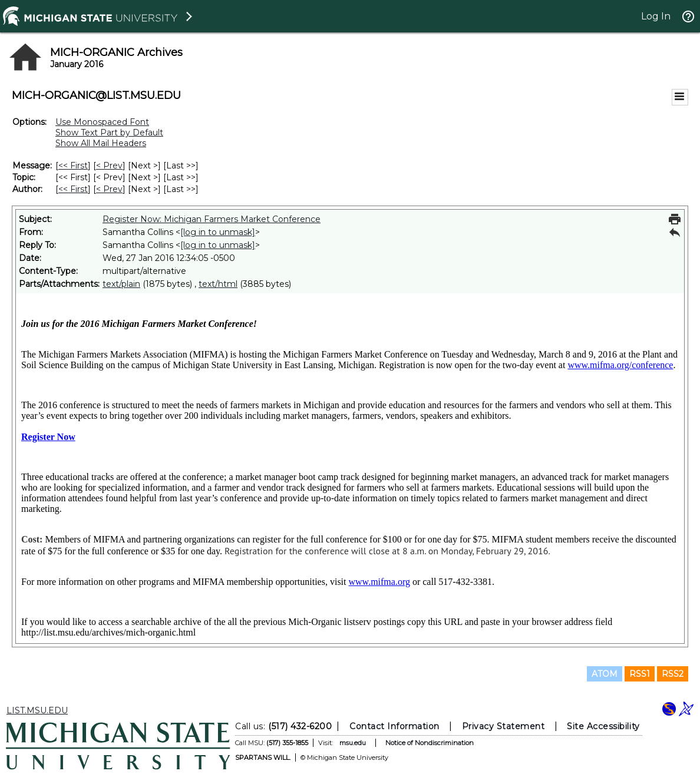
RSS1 (640, 674)
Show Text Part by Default (109, 133)
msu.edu (353, 743)
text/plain (121, 284)
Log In (656, 16)
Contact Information (394, 726)
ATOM (605, 674)
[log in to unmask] (218, 232)
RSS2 (673, 674)
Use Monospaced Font (102, 122)
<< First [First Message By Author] (73, 189)
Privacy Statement (503, 726)
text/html (218, 284)
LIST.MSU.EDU (37, 710)
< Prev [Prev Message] (109, 166)
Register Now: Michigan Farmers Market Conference (212, 219)
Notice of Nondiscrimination (430, 743)
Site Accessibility (603, 726)
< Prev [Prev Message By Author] (109, 189)
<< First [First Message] (73, 166)
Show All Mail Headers (101, 143)
